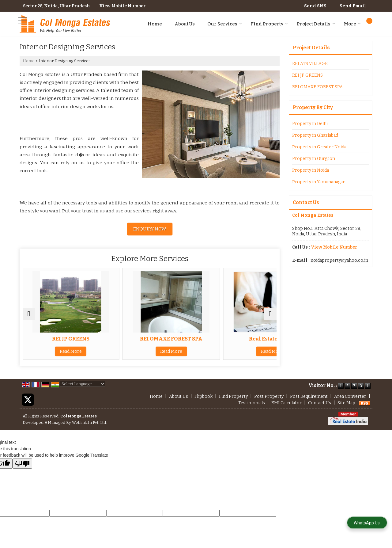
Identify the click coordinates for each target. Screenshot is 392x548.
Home (155, 24)
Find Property (269, 24)
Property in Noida (311, 170)
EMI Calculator (286, 403)
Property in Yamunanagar (318, 182)
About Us (185, 24)
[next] (270, 314)
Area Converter (350, 396)
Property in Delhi (310, 124)
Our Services (225, 24)
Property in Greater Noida (319, 147)
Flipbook (204, 396)
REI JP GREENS (64, 339)
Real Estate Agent (235, 339)
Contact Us (320, 403)
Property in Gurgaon (314, 159)
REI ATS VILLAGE (310, 64)
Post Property (269, 396)
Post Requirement (309, 396)
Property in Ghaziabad (315, 135)
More (352, 24)
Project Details (316, 24)
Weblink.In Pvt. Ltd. (89, 422)
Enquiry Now (150, 229)
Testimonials (252, 403)
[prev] (29, 314)
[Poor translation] (22, 464)
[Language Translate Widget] (83, 384)
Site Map (346, 403)
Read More (64, 351)
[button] (122, 6)
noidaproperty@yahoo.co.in (339, 260)
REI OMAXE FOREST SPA (150, 339)
